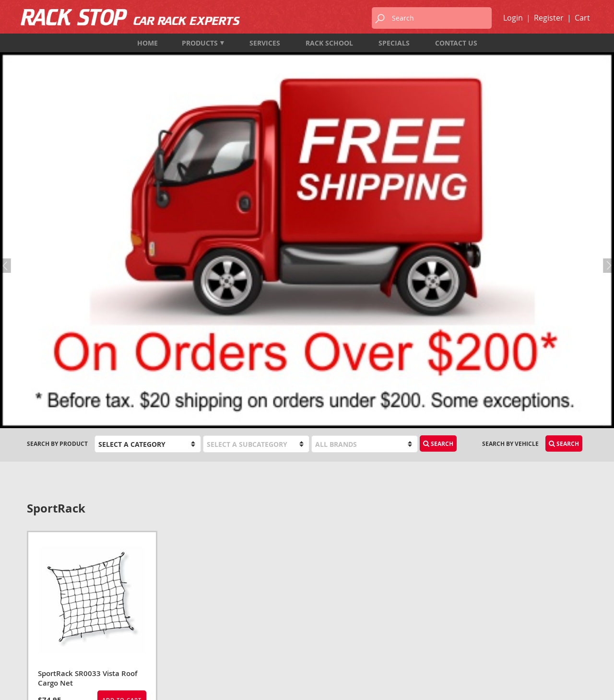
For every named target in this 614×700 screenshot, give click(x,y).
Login (513, 18)
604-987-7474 (46, 598)
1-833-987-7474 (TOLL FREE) (66, 611)
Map (33, 636)
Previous (7, 96)
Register (549, 18)
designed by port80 (561, 685)
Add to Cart (122, 418)
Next (607, 96)
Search (438, 162)
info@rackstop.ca (56, 624)
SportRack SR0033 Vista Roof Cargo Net (88, 396)
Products (203, 43)
